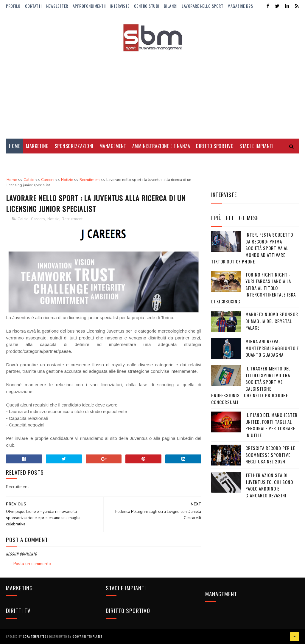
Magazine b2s (240, 6)
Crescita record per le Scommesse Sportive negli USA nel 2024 (270, 455)
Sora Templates (35, 636)
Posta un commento (32, 564)
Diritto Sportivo (215, 146)
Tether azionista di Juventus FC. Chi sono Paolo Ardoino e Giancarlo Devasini (269, 485)
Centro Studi (147, 6)
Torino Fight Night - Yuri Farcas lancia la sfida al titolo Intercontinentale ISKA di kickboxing (253, 288)
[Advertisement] (152, 91)
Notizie (53, 219)
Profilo (13, 6)
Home (14, 146)
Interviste (120, 6)
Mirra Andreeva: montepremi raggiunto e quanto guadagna (272, 348)
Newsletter (57, 6)
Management (113, 146)
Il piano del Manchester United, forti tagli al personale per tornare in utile (271, 425)
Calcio (23, 219)
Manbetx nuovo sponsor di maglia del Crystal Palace (272, 321)
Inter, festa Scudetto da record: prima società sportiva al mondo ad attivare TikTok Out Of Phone (252, 248)
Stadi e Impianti (256, 146)
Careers (38, 219)
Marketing (37, 146)
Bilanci (171, 6)
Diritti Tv (20, 161)
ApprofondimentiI (89, 6)
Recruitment (72, 219)
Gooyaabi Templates (87, 636)
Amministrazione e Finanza (161, 146)
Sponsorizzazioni (74, 146)
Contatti (33, 6)
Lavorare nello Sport (202, 6)
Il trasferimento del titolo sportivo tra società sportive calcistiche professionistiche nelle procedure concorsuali (251, 385)
